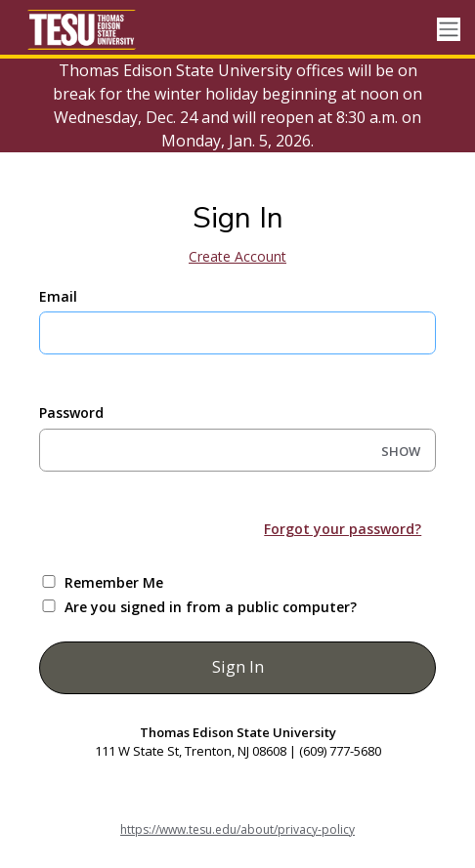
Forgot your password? (343, 529)
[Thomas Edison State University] (98, 29)
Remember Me (114, 582)
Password (71, 413)
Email (58, 296)
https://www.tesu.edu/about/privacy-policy (237, 829)
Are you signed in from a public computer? (211, 607)
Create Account (237, 256)
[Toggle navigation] (449, 30)
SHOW (401, 451)
